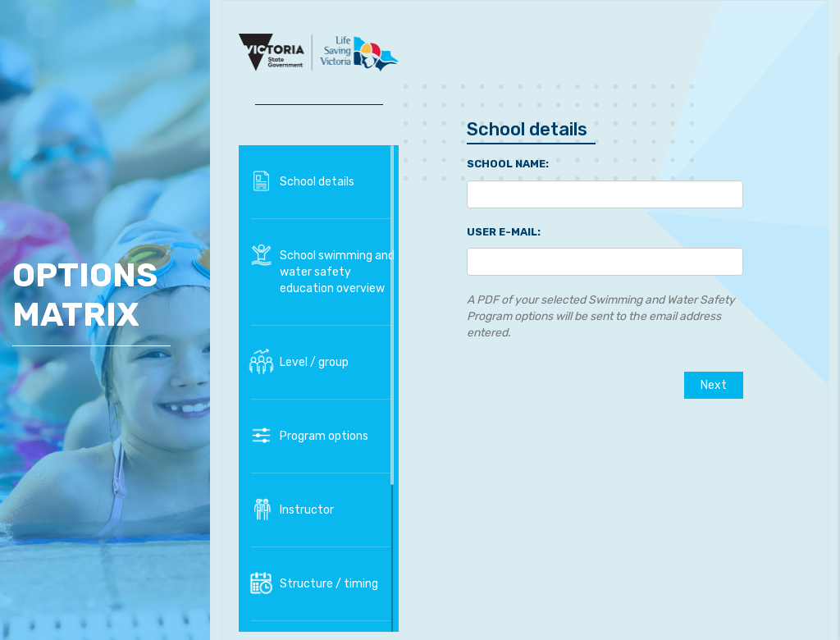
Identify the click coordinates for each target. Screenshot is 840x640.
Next (714, 385)
